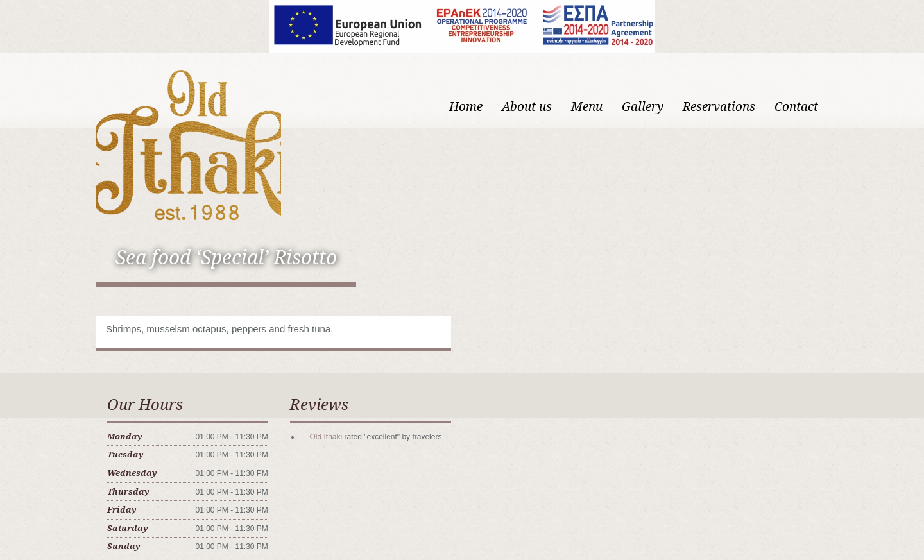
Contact (796, 107)
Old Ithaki (326, 437)
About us (527, 107)
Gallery (643, 107)
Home (466, 107)
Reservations (719, 107)
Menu (587, 107)
